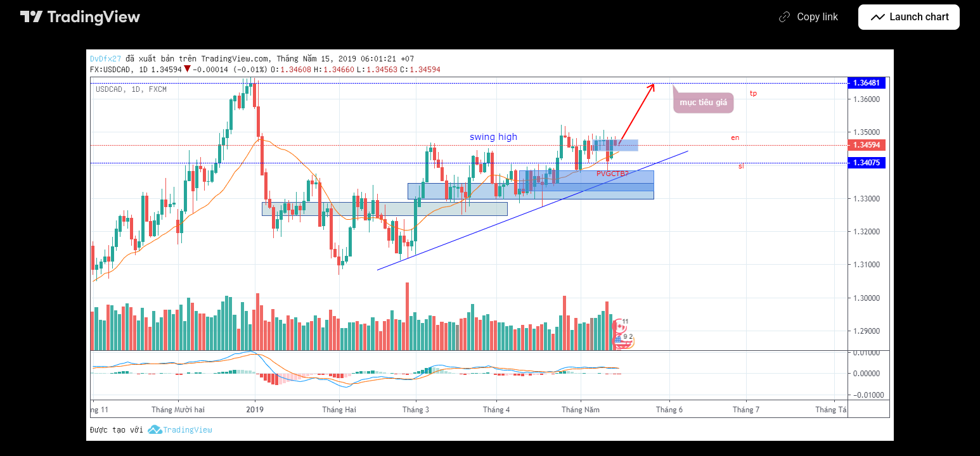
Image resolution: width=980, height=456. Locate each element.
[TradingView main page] (81, 17)
